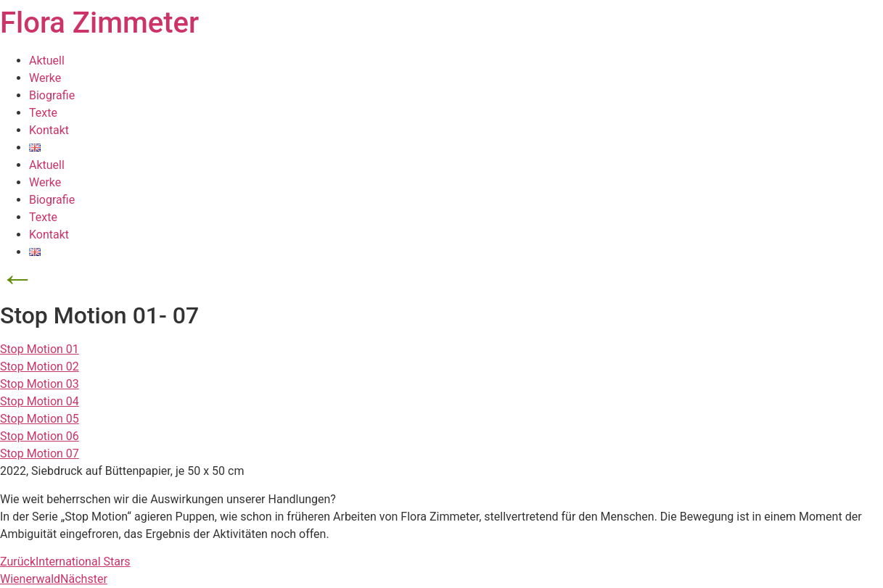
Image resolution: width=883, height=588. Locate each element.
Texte (43, 113)
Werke (45, 78)
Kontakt (49, 130)
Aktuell (47, 61)
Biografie (52, 95)
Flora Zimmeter (99, 23)
